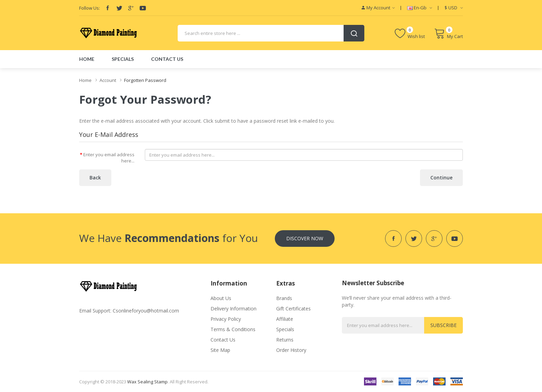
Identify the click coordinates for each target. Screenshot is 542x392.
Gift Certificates (293, 309)
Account (108, 80)
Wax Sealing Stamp (147, 382)
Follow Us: (90, 8)
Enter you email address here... (109, 158)
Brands (284, 298)
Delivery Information (233, 309)
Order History (291, 350)
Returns (285, 340)
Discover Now (305, 238)
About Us (221, 298)
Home (85, 80)
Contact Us (223, 340)
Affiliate (285, 319)
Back (95, 178)
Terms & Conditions (233, 329)
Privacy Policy (226, 319)
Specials (285, 329)
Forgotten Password (145, 80)
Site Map (220, 350)
